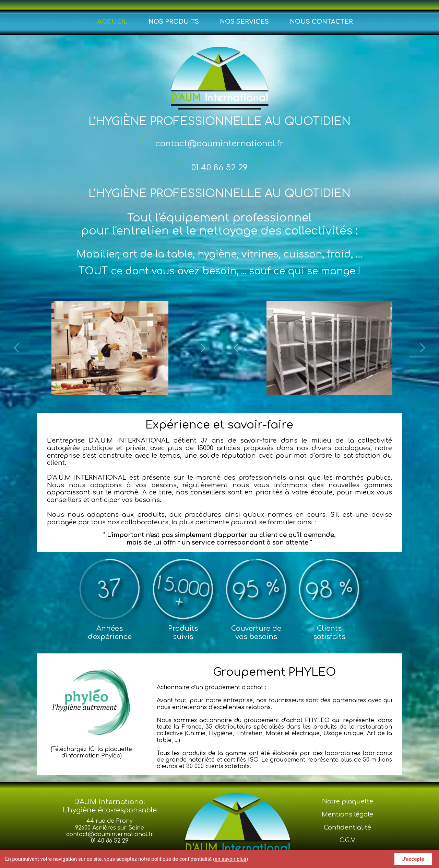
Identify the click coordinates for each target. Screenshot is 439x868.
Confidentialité (347, 827)
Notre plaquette (348, 801)
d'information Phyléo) (92, 756)
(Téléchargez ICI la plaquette (91, 749)
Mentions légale (347, 814)
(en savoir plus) (230, 859)
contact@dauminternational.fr (110, 834)
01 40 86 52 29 (110, 841)
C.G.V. (348, 840)
